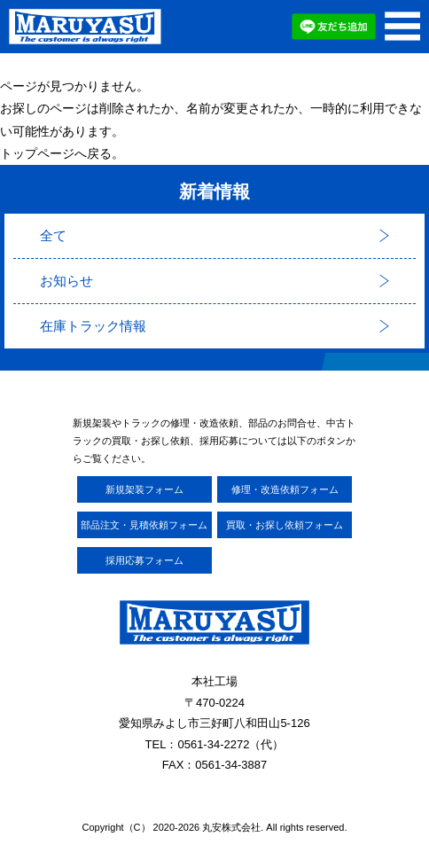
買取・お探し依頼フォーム (285, 525)
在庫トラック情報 (93, 326)
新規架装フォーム (144, 489)
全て (53, 235)
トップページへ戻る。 (62, 153)
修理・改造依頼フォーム (285, 489)
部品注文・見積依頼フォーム (144, 525)
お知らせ (66, 281)
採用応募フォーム (144, 560)
